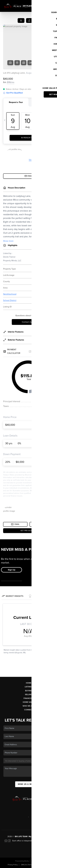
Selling (28, 695)
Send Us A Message (28, 784)
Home (29, 683)
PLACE (47, 837)
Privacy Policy (13, 865)
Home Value (29, 702)
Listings (29, 687)
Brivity (27, 861)
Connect (29, 710)
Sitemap (46, 865)
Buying (28, 691)
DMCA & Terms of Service (30, 865)
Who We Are (28, 706)
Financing (28, 698)
